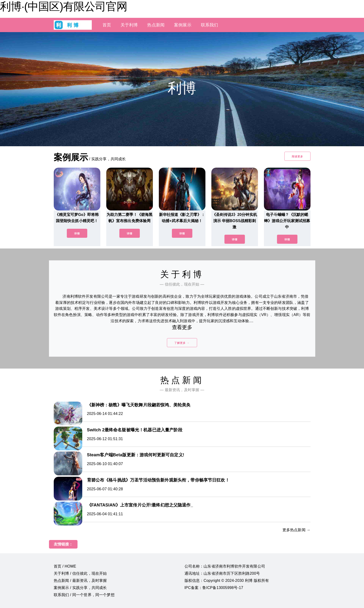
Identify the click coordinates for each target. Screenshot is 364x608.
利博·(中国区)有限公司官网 (64, 6)
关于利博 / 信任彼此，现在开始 (80, 573)
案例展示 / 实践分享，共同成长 (80, 588)
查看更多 (182, 327)
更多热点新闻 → (296, 530)
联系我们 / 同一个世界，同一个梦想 (84, 595)
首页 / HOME (65, 566)
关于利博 (129, 25)
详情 (77, 233)
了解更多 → (182, 343)
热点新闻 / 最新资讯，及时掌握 (80, 581)
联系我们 (210, 25)
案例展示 (183, 25)
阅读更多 (297, 156)
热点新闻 (156, 25)
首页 (107, 25)
